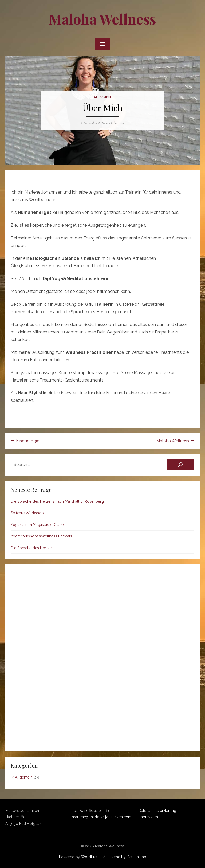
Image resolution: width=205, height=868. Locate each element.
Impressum (148, 817)
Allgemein (102, 97)
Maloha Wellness (102, 19)
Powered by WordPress (80, 857)
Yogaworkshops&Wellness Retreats (41, 536)
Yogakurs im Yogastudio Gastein (39, 525)
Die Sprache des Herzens (33, 548)
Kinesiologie (28, 441)
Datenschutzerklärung (157, 811)
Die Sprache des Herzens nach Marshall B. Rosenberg (57, 501)
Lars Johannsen (114, 123)
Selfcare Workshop (27, 513)
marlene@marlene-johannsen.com (102, 817)
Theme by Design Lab (127, 857)
